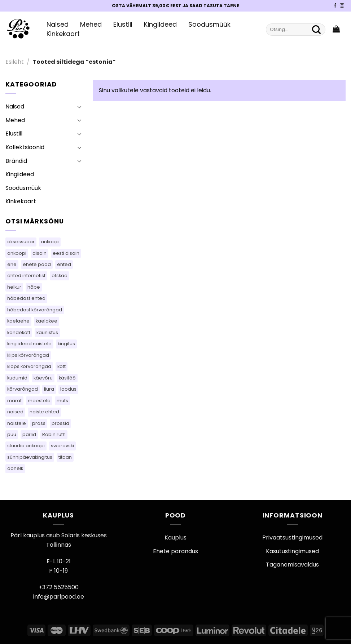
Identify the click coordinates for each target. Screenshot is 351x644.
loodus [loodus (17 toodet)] (68, 389)
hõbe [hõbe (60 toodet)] (34, 287)
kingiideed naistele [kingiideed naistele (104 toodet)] (29, 344)
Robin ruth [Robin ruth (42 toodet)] (54, 434)
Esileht (15, 62)
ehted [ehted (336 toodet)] (64, 264)
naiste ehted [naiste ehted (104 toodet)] (44, 412)
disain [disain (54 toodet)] (40, 253)
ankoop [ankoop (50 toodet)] (50, 242)
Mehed (91, 25)
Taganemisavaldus (292, 565)
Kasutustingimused (292, 551)
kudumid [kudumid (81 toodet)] (17, 378)
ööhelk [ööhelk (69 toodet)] (15, 468)
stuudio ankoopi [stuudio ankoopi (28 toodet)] (26, 446)
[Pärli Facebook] (335, 6)
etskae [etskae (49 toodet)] (60, 276)
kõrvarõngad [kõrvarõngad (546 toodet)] (23, 389)
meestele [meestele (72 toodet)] (39, 401)
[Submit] (316, 30)
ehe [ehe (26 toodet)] (12, 264)
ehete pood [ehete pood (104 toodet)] (37, 264)
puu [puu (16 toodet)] (12, 434)
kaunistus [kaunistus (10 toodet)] (47, 332)
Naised (58, 25)
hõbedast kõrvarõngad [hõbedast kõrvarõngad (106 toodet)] (35, 310)
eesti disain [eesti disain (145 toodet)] (66, 253)
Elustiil (123, 25)
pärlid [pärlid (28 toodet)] (29, 434)
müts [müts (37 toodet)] (62, 401)
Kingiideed (160, 25)
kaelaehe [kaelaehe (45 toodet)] (18, 321)
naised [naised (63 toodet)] (15, 412)
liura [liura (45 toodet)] (49, 389)
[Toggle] (80, 107)
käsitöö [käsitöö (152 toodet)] (67, 378)
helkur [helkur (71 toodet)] (14, 287)
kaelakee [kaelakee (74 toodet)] (47, 321)
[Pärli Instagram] (342, 6)
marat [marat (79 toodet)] (14, 401)
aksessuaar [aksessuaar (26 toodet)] (21, 242)
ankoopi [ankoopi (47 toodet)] (17, 253)
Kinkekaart (63, 34)
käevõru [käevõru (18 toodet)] (43, 378)
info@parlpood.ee (59, 597)
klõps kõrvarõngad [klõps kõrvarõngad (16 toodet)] (29, 366)
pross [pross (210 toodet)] (39, 423)
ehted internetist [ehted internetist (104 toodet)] (26, 276)
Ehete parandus (175, 551)
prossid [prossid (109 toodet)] (60, 423)
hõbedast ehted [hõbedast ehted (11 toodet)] (26, 298)
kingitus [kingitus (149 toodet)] (66, 344)
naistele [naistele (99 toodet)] (17, 423)
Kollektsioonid (25, 147)
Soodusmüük (209, 25)
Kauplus (175, 538)
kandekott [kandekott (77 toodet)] (19, 332)
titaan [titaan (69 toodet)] (65, 457)
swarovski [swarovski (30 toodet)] (62, 446)
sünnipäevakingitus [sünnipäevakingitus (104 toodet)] (30, 457)
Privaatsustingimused (292, 538)
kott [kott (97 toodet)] (62, 366)
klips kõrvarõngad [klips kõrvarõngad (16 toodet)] (28, 355)
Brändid (16, 161)
